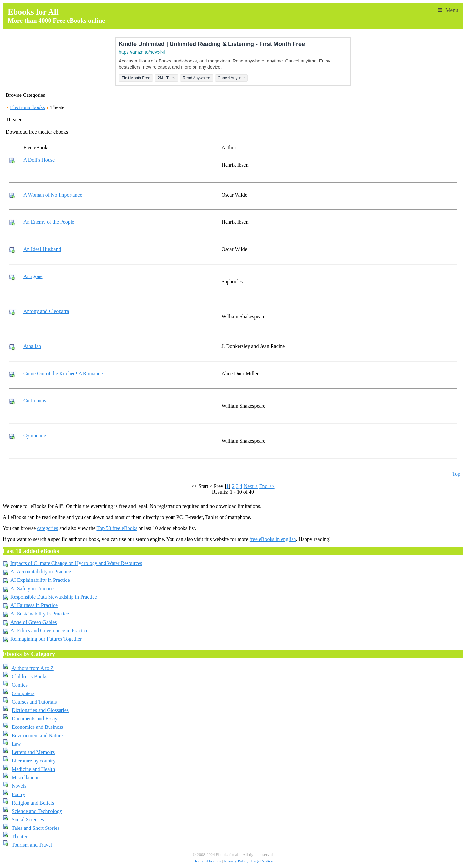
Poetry (18, 794)
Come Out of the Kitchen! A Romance (63, 373)
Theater (20, 836)
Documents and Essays (36, 719)
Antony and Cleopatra (46, 311)
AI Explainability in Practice (40, 580)
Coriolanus (35, 401)
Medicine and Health (33, 769)
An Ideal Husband (42, 249)
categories (47, 528)
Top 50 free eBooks (117, 528)
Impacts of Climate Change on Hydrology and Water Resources (76, 563)
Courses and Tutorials (34, 702)
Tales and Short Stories (36, 828)
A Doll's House (39, 160)
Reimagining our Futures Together (46, 639)
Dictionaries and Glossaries (40, 710)
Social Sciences (28, 820)
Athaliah (32, 346)
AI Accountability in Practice (41, 572)
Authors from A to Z (33, 668)
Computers (23, 693)
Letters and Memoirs (33, 752)
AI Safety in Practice (32, 588)
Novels (19, 786)
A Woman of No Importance (53, 195)
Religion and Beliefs (33, 803)
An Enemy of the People (49, 222)
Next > (251, 486)
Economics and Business (37, 727)
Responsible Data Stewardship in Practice (54, 597)
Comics (20, 685)
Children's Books (29, 676)
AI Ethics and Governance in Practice (49, 631)
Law (16, 744)
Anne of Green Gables (34, 622)
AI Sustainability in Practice (40, 614)
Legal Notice (262, 861)
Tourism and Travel (32, 845)
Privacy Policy (236, 861)
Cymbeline (35, 436)
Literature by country (34, 761)
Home (198, 861)
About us (214, 861)
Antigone (33, 276)
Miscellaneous (27, 778)
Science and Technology (37, 811)
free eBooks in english (273, 539)
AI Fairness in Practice (34, 605)
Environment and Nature (37, 735)
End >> (267, 486)
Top (456, 474)
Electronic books (28, 107)
